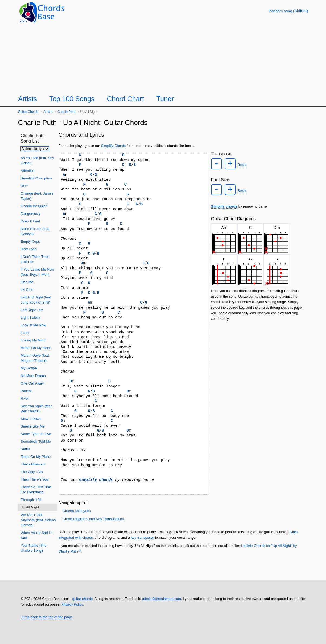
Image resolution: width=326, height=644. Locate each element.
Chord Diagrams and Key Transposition (93, 519)
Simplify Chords (113, 146)
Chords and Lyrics (77, 511)
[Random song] (288, 11)
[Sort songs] (35, 149)
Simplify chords (224, 206)
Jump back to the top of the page (46, 617)
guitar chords (83, 599)
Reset (241, 164)
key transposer (142, 538)
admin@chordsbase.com (162, 599)
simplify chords (96, 480)
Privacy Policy (72, 604)
